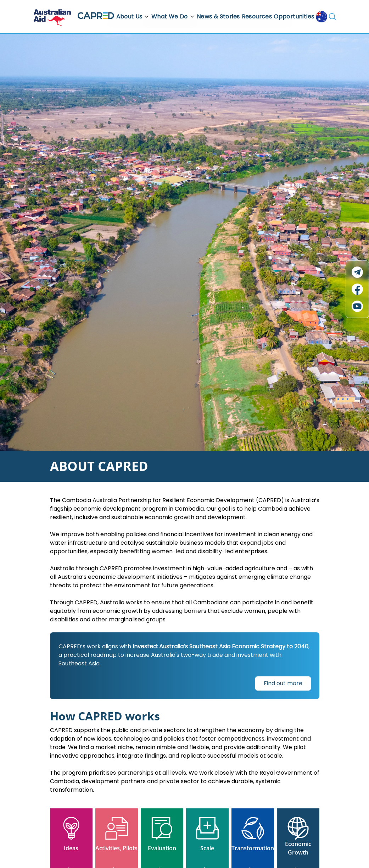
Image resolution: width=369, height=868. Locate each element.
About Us (133, 17)
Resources (257, 17)
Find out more (283, 683)
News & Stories (218, 17)
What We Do (173, 17)
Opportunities (294, 17)
